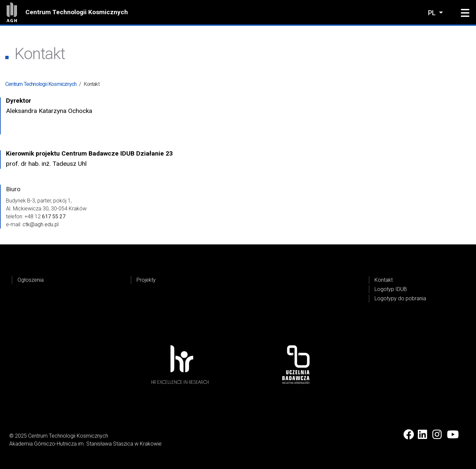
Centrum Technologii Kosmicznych (77, 12)
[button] (465, 13)
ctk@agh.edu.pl (40, 224)
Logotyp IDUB (391, 289)
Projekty (146, 280)
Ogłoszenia (31, 280)
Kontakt (384, 280)
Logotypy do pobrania (400, 298)
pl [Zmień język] (433, 13)
